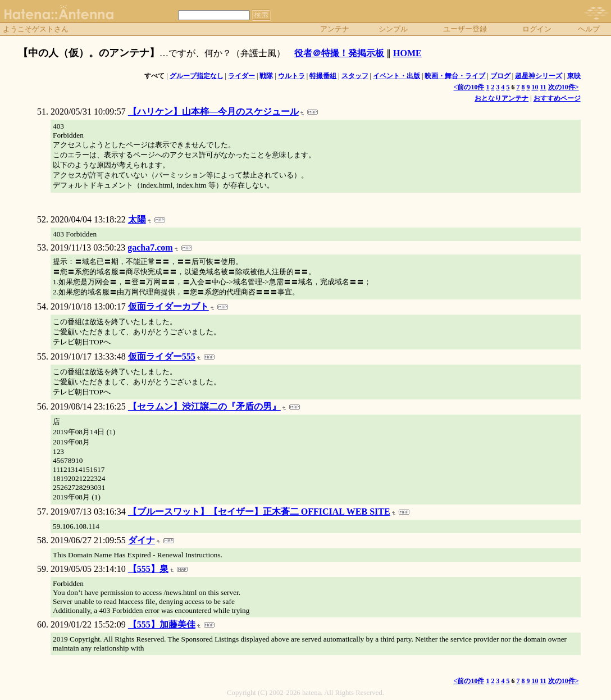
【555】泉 (148, 569)
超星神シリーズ (539, 76)
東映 (574, 76)
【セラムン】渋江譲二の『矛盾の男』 (204, 406)
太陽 (137, 219)
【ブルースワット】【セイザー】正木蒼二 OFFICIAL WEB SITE (259, 512)
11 (543, 87)
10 (535, 87)
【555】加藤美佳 (162, 624)
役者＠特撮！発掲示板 (339, 53)
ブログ (500, 76)
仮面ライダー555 (162, 356)
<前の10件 (469, 87)
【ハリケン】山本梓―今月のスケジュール (213, 112)
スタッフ (355, 76)
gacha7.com (150, 247)
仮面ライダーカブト (168, 306)
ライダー (241, 76)
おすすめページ (557, 98)
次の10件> (564, 87)
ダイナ (142, 540)
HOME (407, 53)
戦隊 (266, 76)
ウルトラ (291, 76)
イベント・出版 (396, 76)
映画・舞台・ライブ (455, 76)
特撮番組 (323, 76)
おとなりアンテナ (501, 98)
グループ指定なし (197, 76)
